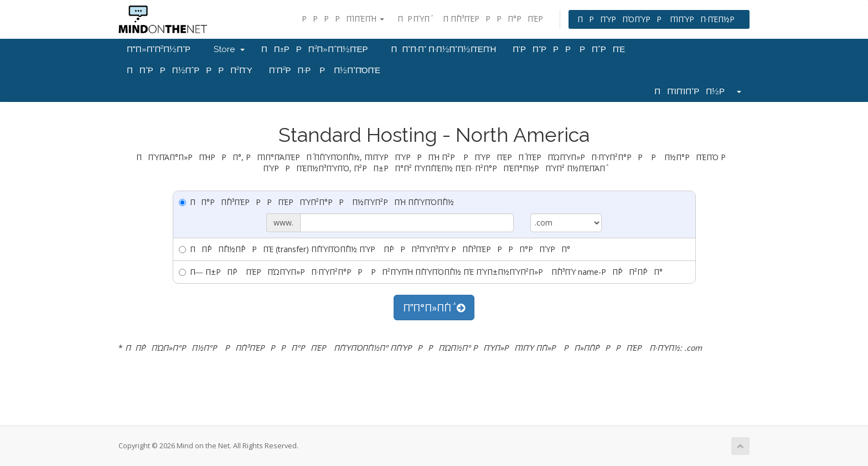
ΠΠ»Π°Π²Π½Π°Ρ (162, 49)
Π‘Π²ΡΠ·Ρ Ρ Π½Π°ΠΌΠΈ (325, 70)
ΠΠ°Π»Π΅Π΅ (434, 308)
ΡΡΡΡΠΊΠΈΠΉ (343, 19)
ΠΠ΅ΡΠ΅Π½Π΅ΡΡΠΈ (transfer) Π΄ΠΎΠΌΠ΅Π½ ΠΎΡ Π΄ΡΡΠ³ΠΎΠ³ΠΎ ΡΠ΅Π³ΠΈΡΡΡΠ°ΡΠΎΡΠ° (374, 249)
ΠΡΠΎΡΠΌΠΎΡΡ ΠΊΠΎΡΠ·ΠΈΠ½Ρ (659, 19)
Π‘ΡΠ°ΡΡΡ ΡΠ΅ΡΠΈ (569, 49)
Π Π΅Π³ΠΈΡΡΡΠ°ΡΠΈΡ (496, 19)
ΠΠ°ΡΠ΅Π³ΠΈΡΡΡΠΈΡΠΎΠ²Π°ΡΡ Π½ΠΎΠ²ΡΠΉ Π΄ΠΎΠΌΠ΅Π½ (316, 202)
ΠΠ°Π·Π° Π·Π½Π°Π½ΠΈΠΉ (444, 49)
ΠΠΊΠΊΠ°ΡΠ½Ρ (698, 91)
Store (229, 49)
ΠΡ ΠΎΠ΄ (414, 19)
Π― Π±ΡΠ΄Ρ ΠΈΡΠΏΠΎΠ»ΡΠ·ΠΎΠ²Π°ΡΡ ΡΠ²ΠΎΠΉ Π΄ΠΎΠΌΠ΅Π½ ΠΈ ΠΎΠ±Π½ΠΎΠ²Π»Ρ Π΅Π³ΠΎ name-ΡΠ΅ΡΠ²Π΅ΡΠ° (421, 272)
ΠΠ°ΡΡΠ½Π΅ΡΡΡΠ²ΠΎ (190, 70)
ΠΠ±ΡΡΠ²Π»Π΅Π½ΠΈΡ (318, 49)
